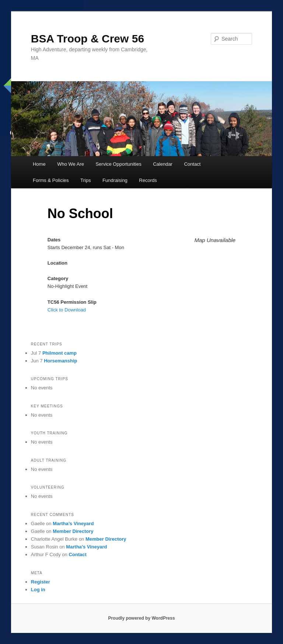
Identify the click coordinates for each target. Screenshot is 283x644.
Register (41, 582)
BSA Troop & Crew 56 (88, 39)
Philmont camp (60, 353)
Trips (85, 180)
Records (148, 180)
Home (39, 164)
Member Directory (73, 531)
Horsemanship (60, 361)
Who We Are (71, 164)
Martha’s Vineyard (73, 524)
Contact (192, 164)
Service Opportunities (118, 164)
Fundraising (115, 180)
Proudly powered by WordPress (141, 618)
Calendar (163, 164)
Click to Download (67, 310)
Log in (38, 590)
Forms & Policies (51, 180)
